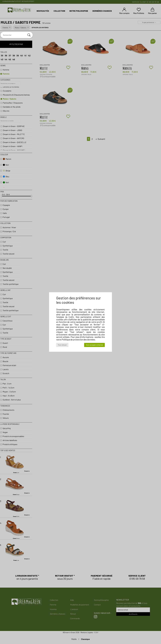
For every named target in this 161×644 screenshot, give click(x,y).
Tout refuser (62, 345)
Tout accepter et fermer (95, 345)
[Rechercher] (29, 35)
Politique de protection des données (78, 339)
